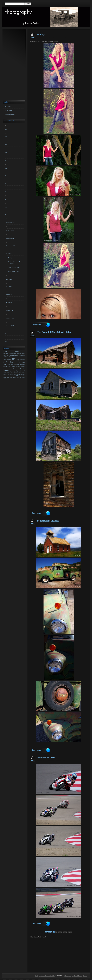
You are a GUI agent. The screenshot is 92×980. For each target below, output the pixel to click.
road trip (13, 373)
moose (15, 363)
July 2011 (9, 279)
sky (9, 374)
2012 (6, 207)
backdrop (6, 354)
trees (11, 377)
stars (7, 376)
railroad (8, 373)
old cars (51, 523)
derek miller (41, 37)
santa (23, 373)
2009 (6, 341)
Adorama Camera (10, 114)
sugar (10, 376)
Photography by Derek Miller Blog (45, 976)
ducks (16, 357)
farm (10, 359)
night (9, 365)
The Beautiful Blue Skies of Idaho (54, 332)
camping (13, 355)
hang (10, 361)
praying (16, 371)
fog (24, 359)
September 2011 (11, 246)
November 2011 (11, 230)
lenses (23, 361)
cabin (5, 355)
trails (23, 376)
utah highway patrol (19, 377)
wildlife (6, 379)
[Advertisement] (59, 954)
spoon (19, 374)
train (5, 377)
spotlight (22, 374)
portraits (62, 37)
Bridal (5, 352)
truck (65, 523)
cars (17, 355)
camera (9, 355)
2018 (6, 160)
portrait (57, 37)
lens (19, 361)
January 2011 (10, 326)
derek (39, 335)
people (14, 366)
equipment (6, 359)
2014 (6, 191)
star (4, 376)
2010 (6, 334)
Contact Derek (9, 110)
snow (15, 374)
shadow (5, 374)
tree (8, 377)
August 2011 (10, 254)
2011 (6, 215)
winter (9, 379)
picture (18, 366)
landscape (14, 361)
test (17, 376)
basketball (14, 354)
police (13, 369)
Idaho (51, 335)
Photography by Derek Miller (73, 976)
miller (56, 335)
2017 (6, 168)
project (20, 371)
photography (49, 37)
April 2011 (9, 302)
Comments (37, 325)
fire (16, 359)
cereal (20, 355)
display (11, 357)
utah (67, 37)
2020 (6, 153)
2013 (6, 199)
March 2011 (10, 310)
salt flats (19, 373)
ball (10, 354)
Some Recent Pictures (48, 521)
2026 (6, 129)
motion (19, 363)
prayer (12, 371)
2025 (6, 137)
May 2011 (9, 295)
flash (22, 359)
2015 (6, 184)
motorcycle (49, 760)
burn (23, 354)
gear (5, 361)
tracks (20, 376)
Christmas (11, 352)
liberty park (6, 363)
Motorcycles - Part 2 (47, 758)
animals (22, 352)
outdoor (22, 365)
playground (6, 369)
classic (5, 357)
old (46, 523)
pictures (23, 366)
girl (7, 361)
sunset (14, 376)
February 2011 (11, 318)
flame (19, 359)
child (23, 355)
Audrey (41, 34)
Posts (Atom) (42, 937)
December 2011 (11, 223)
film (13, 359)
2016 (6, 176)
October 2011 (10, 238)
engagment (22, 357)
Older (70, 932)
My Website (8, 107)
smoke (12, 374)
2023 (6, 145)
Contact (85, 976)
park (9, 366)
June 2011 (9, 287)
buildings (19, 354)
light (11, 363)
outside (5, 366)
